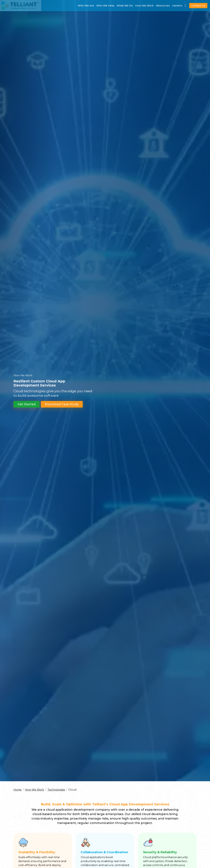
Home (17, 790)
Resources (163, 6)
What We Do (125, 6)
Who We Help (105, 6)
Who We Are (86, 6)
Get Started (26, 409)
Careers (177, 6)
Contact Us (198, 6)
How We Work (144, 6)
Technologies (56, 790)
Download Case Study (62, 409)
